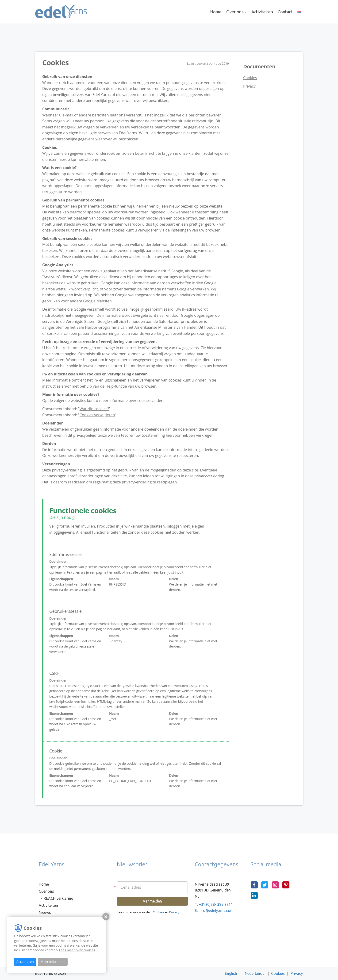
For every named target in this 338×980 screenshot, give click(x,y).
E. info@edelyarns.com (214, 911)
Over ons (236, 12)
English (231, 973)
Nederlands (255, 973)
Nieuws (45, 912)
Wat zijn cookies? (94, 409)
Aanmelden (152, 901)
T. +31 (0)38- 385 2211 (214, 904)
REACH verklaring (58, 898)
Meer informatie (53, 962)
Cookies (250, 78)
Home (216, 12)
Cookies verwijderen (97, 415)
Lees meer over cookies (77, 950)
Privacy (249, 86)
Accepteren (25, 962)
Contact (285, 12)
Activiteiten (262, 12)
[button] (301, 12)
